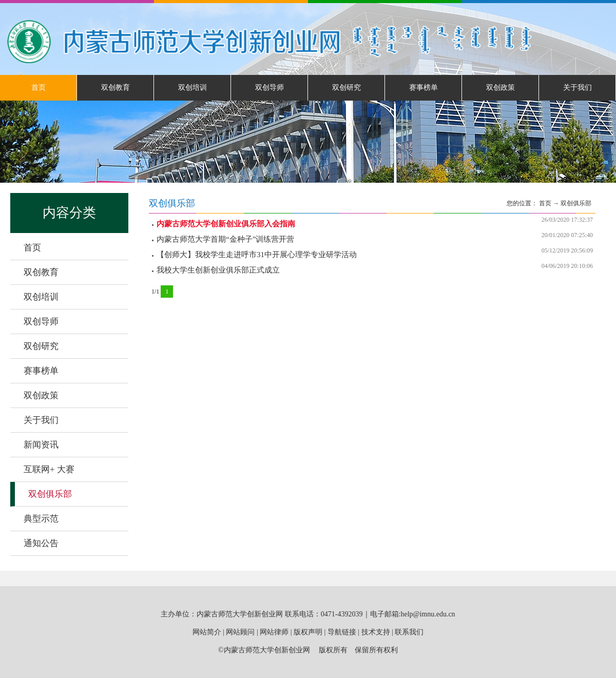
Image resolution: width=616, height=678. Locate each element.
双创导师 (269, 88)
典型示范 (41, 519)
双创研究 (346, 88)
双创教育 (115, 88)
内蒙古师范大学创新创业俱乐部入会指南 (226, 224)
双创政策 (500, 88)
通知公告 (41, 543)
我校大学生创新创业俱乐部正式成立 (218, 270)
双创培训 (192, 88)
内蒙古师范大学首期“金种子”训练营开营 (225, 239)
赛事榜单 (423, 88)
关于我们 (577, 88)
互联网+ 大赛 (49, 469)
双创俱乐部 (50, 494)
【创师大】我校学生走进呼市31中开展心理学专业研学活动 (257, 255)
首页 (38, 88)
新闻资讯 (41, 445)
